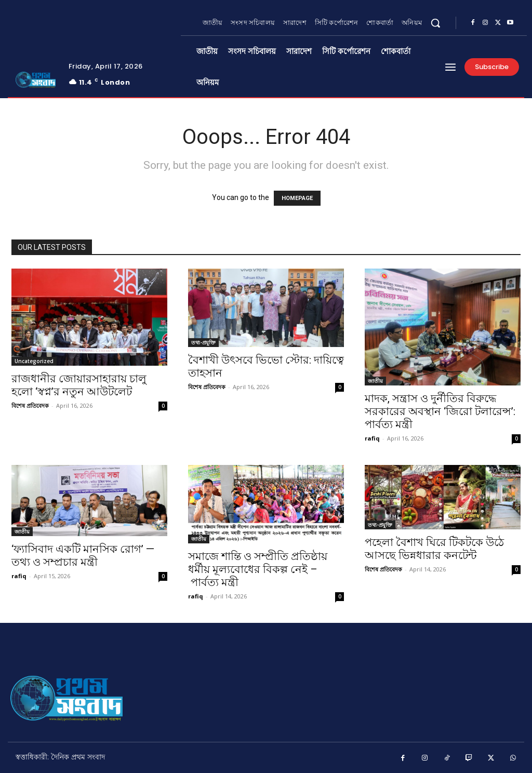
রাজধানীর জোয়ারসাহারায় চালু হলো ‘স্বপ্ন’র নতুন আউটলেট (79, 385)
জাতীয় (375, 381)
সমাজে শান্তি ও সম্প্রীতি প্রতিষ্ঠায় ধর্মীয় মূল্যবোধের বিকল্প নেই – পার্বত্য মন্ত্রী (258, 569)
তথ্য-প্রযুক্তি (203, 342)
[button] (435, 23)
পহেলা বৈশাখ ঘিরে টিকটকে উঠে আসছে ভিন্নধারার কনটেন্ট (434, 549)
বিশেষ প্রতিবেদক (30, 405)
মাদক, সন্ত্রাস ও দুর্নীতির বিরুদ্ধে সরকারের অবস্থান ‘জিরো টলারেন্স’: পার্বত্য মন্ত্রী (440, 411)
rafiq (372, 438)
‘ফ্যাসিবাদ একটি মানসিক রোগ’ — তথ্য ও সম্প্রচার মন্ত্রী (83, 556)
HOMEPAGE (297, 198)
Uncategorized (34, 361)
